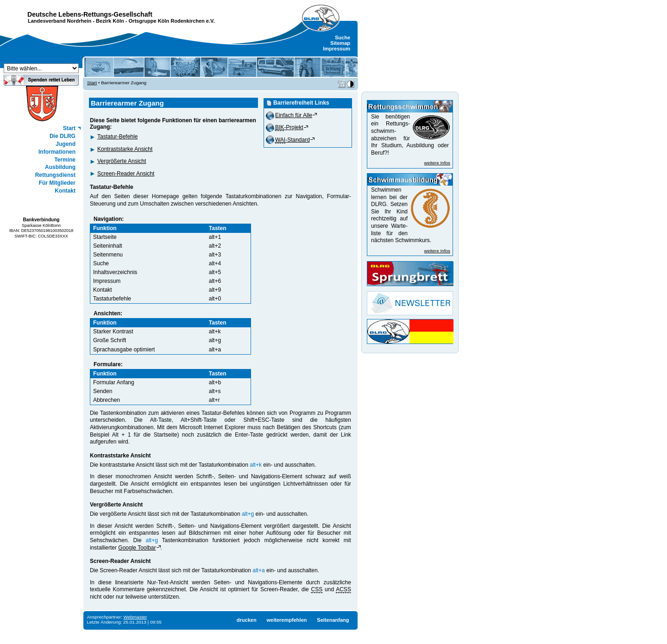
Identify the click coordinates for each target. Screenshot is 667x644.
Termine (65, 160)
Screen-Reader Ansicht (126, 174)
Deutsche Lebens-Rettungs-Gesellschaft (90, 14)
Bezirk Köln (110, 21)
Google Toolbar (137, 548)
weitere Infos (437, 163)
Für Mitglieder (57, 183)
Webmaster (135, 617)
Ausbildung (60, 167)
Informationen (57, 152)
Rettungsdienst (55, 175)
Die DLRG (63, 136)
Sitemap (340, 43)
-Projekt (289, 127)
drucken (247, 620)
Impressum (337, 49)
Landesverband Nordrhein (60, 21)
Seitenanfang (333, 620)
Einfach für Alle (294, 115)
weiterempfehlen (286, 620)
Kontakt (65, 191)
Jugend (66, 144)
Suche (343, 38)
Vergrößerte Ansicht (122, 161)
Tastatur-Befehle (117, 137)
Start (69, 128)
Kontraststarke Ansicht (125, 149)
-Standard (293, 140)
